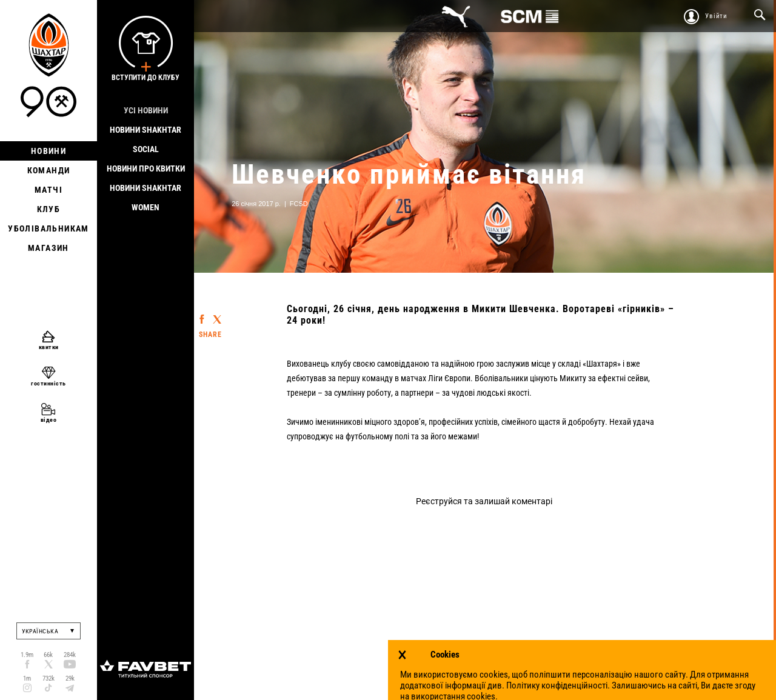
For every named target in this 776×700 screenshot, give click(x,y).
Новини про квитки (146, 168)
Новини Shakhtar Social (145, 139)
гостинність (48, 383)
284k (70, 655)
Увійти (716, 16)
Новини (48, 151)
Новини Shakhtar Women (145, 198)
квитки (49, 347)
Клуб (49, 209)
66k (48, 655)
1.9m (27, 655)
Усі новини (146, 110)
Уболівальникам (48, 228)
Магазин (48, 248)
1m (27, 678)
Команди (49, 170)
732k (48, 678)
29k (70, 678)
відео (49, 420)
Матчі (48, 190)
